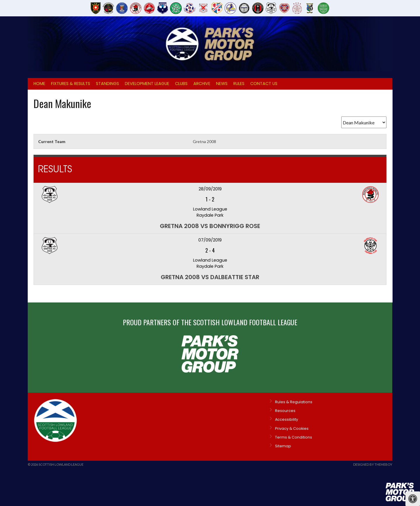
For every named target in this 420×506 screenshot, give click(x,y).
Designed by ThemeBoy (373, 464)
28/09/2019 (210, 189)
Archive (202, 84)
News (222, 84)
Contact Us (264, 84)
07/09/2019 (210, 240)
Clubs (181, 84)
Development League (147, 84)
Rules (239, 84)
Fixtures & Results (71, 84)
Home (39, 84)
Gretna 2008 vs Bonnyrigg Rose (210, 226)
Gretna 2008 (204, 141)
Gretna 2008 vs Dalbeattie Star (210, 277)
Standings (107, 84)
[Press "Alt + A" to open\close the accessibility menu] (413, 499)
